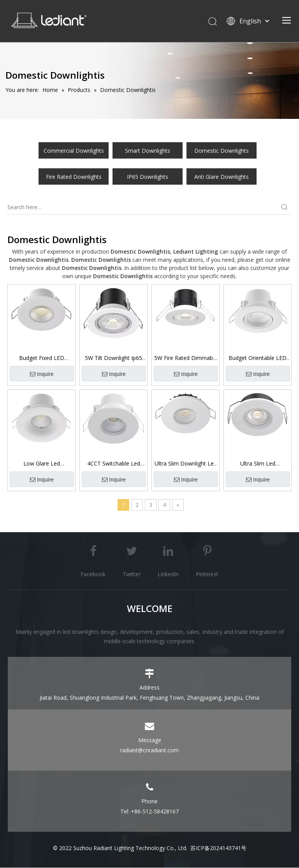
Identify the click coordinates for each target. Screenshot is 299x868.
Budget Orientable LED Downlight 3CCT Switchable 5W (258, 358)
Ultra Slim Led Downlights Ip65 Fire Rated (258, 464)
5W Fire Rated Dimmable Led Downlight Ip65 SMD (186, 358)
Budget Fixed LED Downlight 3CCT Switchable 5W (42, 358)
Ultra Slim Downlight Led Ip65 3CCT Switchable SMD (186, 464)
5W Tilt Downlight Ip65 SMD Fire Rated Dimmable (113, 358)
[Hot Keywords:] (285, 208)
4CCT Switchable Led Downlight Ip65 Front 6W (114, 464)
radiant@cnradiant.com (149, 751)
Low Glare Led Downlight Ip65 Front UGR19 (41, 464)
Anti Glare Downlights (222, 177)
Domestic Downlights (222, 151)
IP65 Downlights (148, 177)
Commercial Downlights (74, 151)
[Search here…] (142, 208)
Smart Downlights (148, 151)
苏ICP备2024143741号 (218, 848)
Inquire (42, 375)
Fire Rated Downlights (74, 177)
